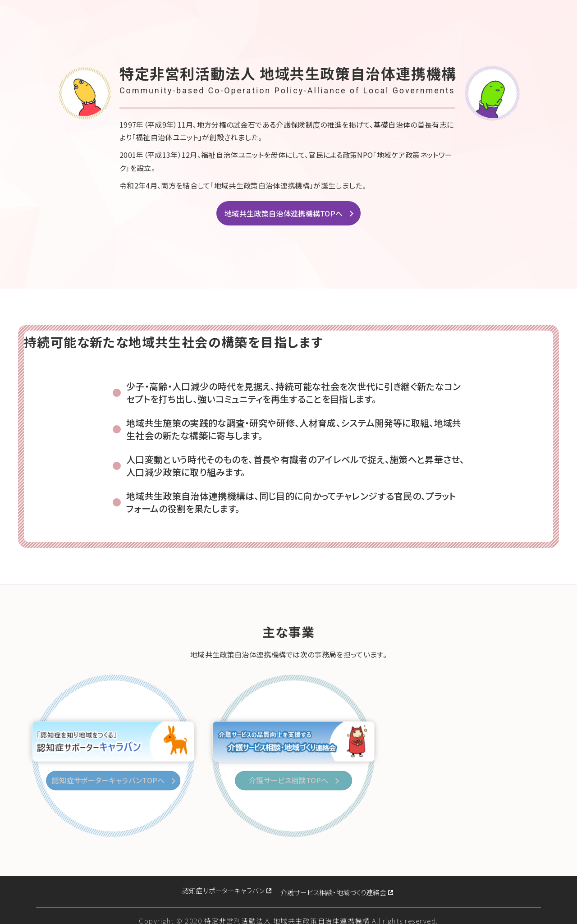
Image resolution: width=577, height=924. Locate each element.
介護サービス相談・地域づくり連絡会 (333, 885)
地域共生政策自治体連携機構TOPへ (284, 213)
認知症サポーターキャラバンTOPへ (110, 781)
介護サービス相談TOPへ (291, 781)
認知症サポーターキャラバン (223, 885)
